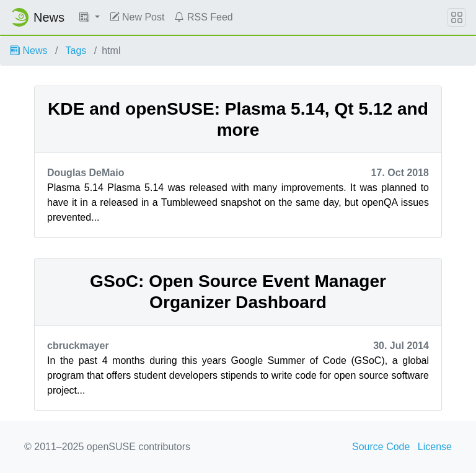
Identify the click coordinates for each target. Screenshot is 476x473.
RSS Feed (203, 17)
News (29, 51)
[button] (90, 17)
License (435, 447)
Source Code (381, 447)
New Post (137, 17)
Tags (76, 51)
